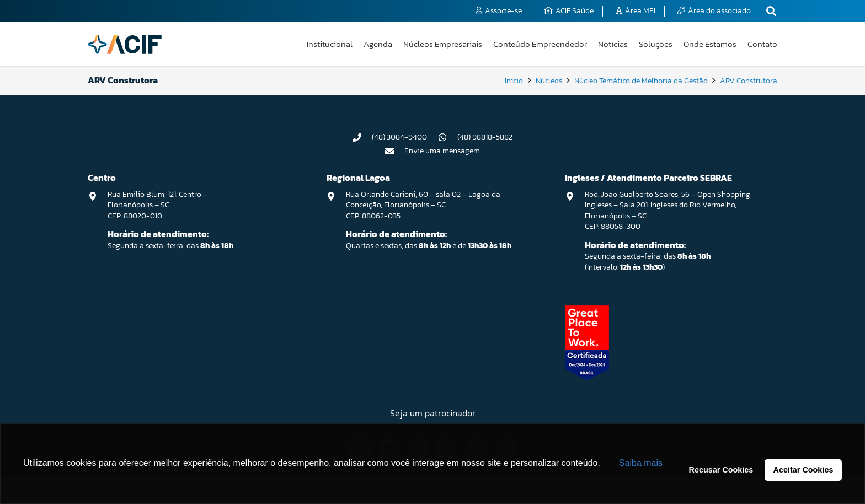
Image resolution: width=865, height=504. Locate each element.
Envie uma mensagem (442, 151)
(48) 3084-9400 (399, 137)
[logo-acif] (125, 44)
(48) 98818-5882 (485, 137)
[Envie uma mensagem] (395, 151)
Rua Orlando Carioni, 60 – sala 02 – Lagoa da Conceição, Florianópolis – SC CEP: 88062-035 (423, 205)
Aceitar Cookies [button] (803, 470)
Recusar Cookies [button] (721, 470)
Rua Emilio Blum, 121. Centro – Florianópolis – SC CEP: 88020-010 (157, 205)
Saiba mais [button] (641, 463)
